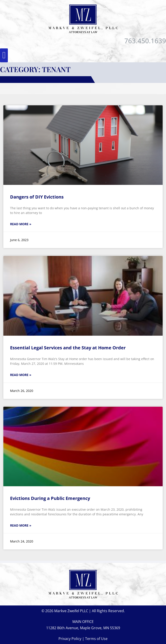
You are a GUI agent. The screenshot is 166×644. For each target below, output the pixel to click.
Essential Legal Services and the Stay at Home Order (68, 348)
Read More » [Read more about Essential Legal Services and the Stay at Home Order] (21, 375)
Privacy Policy (70, 639)
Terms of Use (96, 639)
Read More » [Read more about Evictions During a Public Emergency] (21, 525)
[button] (4, 55)
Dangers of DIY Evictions (37, 197)
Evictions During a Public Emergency (50, 498)
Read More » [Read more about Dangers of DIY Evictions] (21, 224)
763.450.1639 (145, 41)
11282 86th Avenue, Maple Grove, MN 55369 (83, 628)
